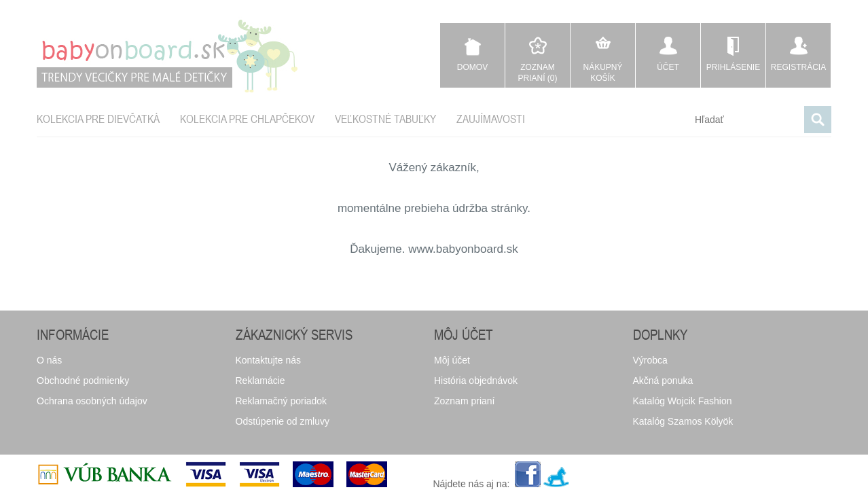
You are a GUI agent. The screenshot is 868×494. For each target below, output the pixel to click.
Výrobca (650, 360)
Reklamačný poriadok (282, 401)
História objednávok (476, 381)
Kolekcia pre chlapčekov (247, 119)
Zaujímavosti (491, 119)
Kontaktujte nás (269, 360)
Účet (668, 67)
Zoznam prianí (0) (537, 73)
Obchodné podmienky (83, 381)
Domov (472, 67)
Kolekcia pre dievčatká (98, 119)
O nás (49, 360)
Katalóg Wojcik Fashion (683, 401)
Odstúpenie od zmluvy (283, 421)
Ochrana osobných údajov (92, 401)
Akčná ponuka (663, 381)
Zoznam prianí (464, 401)
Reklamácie (260, 381)
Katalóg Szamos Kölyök (683, 421)
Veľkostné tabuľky (385, 119)
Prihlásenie (733, 67)
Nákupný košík (602, 73)
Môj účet (452, 360)
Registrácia (798, 67)
